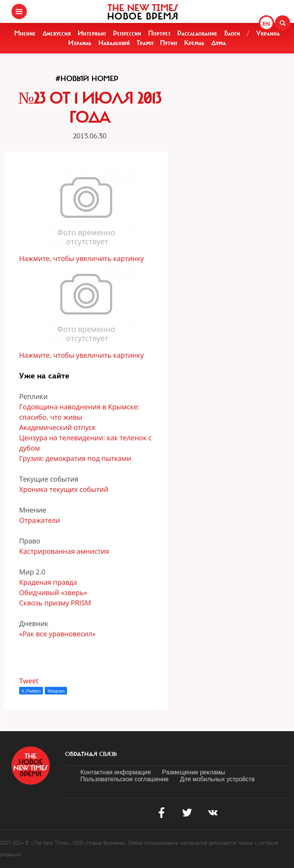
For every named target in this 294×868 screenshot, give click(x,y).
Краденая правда (49, 582)
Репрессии (127, 33)
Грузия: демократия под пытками (76, 458)
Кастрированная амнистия (65, 551)
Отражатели (41, 520)
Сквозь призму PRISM (56, 603)
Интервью (92, 33)
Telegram (56, 691)
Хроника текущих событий (65, 489)
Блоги (232, 33)
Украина (268, 33)
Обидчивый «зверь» (53, 592)
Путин (169, 43)
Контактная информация (116, 772)
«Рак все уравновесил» (57, 634)
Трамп (145, 43)
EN (266, 24)
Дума (219, 43)
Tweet (29, 681)
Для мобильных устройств (217, 779)
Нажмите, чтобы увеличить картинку (82, 258)
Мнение (25, 33)
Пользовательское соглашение (124, 779)
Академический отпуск (58, 427)
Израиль (80, 43)
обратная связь (91, 754)
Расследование (197, 33)
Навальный (114, 43)
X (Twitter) (31, 691)
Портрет (159, 33)
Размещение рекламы (194, 772)
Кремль (194, 43)
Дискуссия (57, 33)
